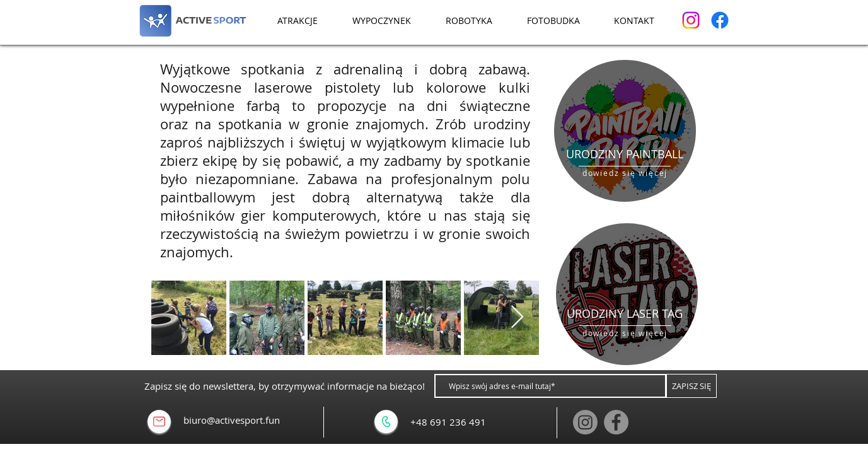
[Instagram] (691, 20)
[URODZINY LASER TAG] (625, 314)
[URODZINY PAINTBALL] (625, 154)
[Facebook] (720, 20)
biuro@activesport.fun (232, 420)
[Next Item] (517, 317)
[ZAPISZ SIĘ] (692, 386)
